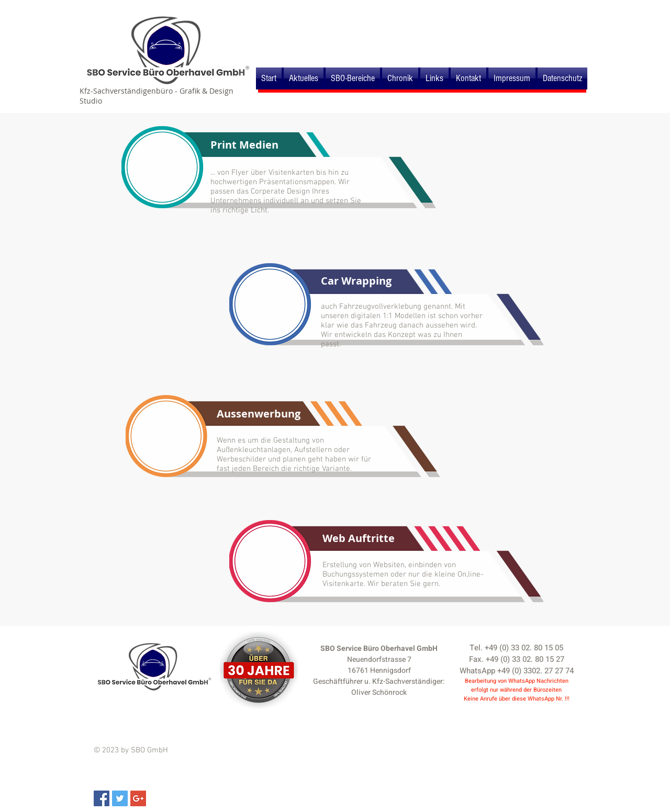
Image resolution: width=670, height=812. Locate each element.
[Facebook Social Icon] (102, 798)
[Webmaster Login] (555, 9)
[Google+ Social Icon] (138, 798)
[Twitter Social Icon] (120, 798)
